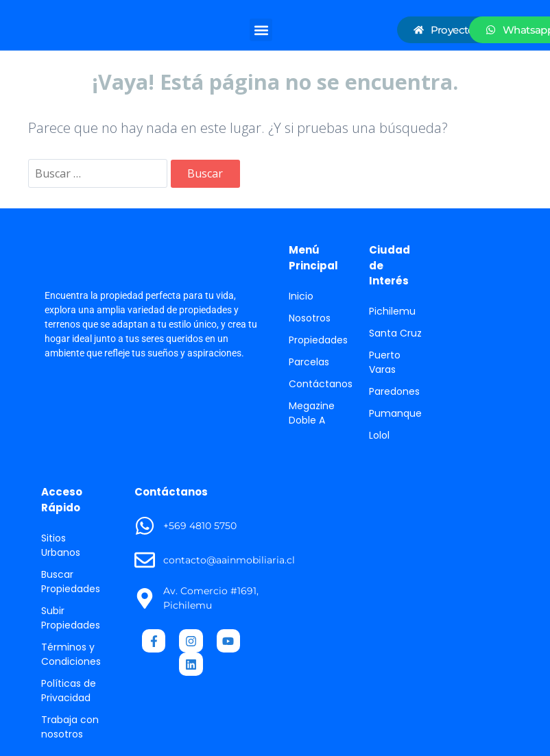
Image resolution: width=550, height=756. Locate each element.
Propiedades (318, 340)
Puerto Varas (385, 362)
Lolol (379, 435)
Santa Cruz (395, 333)
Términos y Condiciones (71, 654)
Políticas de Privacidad (69, 691)
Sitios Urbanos (61, 545)
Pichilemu (392, 311)
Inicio (301, 296)
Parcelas (309, 362)
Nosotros (310, 318)
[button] (261, 30)
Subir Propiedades (71, 618)
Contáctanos (321, 384)
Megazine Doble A (312, 413)
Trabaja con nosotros (70, 727)
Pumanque (395, 413)
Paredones (394, 391)
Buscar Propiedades (71, 582)
